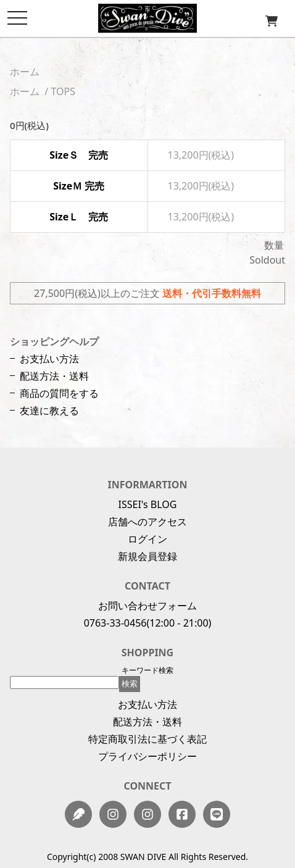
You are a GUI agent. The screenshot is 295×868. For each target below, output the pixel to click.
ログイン (147, 539)
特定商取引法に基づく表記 (147, 739)
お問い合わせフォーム (147, 606)
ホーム (25, 72)
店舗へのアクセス (147, 522)
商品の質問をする (59, 393)
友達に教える (49, 411)
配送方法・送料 (54, 376)
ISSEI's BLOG (148, 504)
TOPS (63, 91)
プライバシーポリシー (147, 756)
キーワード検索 (147, 670)
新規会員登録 (147, 556)
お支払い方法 (49, 359)
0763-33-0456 (115, 623)
